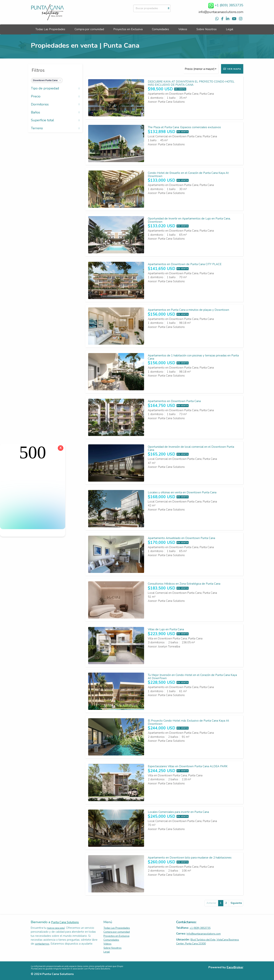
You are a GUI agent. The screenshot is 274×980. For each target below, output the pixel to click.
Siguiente (236, 903)
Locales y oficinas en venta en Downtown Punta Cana (182, 492)
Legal (230, 29)
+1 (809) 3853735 (200, 928)
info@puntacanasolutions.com (221, 12)
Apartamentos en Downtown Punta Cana (174, 401)
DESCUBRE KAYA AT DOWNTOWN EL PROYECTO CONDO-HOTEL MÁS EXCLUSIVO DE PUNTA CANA (191, 83)
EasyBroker (235, 967)
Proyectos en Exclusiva (128, 29)
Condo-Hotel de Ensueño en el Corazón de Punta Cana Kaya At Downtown (188, 174)
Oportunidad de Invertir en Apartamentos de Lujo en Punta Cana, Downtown (189, 220)
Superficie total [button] (55, 120)
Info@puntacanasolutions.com (204, 934)
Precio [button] (55, 97)
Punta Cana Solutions (65, 922)
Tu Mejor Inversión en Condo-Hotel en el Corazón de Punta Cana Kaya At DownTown (192, 677)
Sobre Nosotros (207, 29)
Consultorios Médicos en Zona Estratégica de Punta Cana (184, 584)
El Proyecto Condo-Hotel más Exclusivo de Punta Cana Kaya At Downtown (188, 722)
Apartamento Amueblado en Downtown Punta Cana (181, 538)
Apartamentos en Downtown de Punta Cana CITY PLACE (185, 264)
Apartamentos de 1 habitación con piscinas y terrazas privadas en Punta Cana (193, 357)
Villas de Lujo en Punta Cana (166, 629)
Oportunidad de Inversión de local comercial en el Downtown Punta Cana (191, 448)
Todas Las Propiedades (50, 29)
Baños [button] (55, 113)
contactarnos (42, 944)
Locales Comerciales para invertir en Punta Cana (178, 812)
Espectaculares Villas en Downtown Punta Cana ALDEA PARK (188, 766)
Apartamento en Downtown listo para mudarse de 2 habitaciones (190, 858)
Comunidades (160, 29)
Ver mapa (232, 69)
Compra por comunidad (89, 29)
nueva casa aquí (56, 928)
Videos (183, 29)
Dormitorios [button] (55, 105)
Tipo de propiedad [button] (55, 88)
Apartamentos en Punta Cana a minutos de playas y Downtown (188, 310)
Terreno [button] (55, 128)
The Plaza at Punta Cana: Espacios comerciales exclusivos (184, 127)
